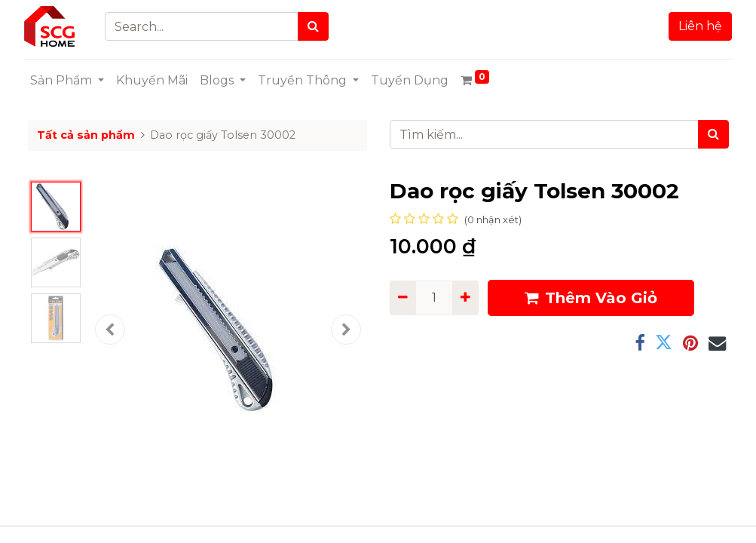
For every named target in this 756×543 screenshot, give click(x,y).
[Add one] (465, 298)
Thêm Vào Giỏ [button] (591, 298)
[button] (110, 330)
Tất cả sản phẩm (86, 135)
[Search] (316, 26)
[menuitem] (156, 81)
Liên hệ (697, 26)
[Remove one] (403, 298)
